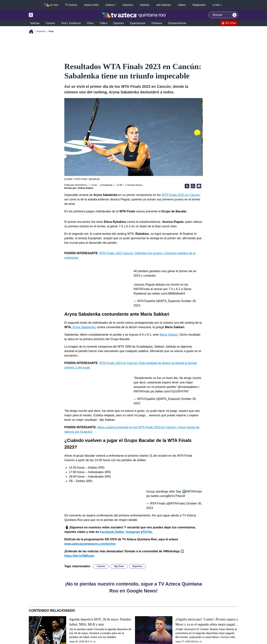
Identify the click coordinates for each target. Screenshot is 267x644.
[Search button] (234, 15)
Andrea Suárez (85, 188)
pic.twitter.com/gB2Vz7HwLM (166, 496)
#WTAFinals (142, 289)
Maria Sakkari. (169, 335)
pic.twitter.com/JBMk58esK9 (166, 294)
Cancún (101, 566)
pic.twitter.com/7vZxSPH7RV (169, 391)
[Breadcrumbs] (33, 31)
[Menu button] (44, 15)
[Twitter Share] (187, 186)
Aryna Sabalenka (84, 327)
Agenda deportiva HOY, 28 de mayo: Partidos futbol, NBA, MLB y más (100, 622)
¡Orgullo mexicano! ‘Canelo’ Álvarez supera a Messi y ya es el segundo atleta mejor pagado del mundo (207, 622)
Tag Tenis (119, 566)
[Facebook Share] (199, 186)
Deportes (137, 566)
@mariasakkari (188, 387)
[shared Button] (193, 186)
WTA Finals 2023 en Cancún (181, 195)
